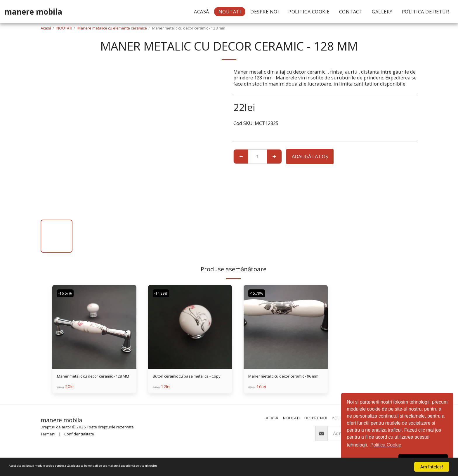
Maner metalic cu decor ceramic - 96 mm (285, 381)
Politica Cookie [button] (386, 445)
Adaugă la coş (310, 156)
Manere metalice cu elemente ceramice (112, 28)
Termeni (48, 438)
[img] (94, 327)
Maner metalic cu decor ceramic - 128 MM (93, 381)
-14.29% (163, 293)
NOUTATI (64, 28)
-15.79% (258, 293)
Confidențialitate (79, 438)
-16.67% (67, 293)
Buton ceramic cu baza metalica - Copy (189, 381)
